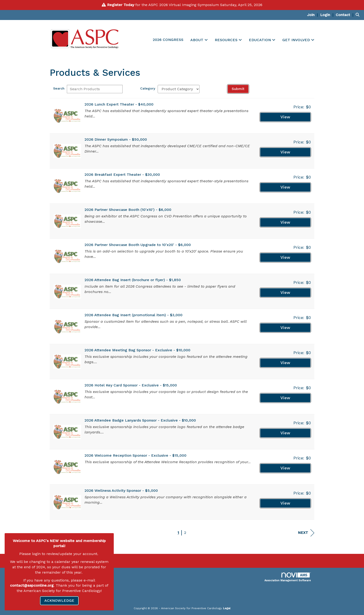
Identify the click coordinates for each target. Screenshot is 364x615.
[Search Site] (358, 15)
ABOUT (197, 40)
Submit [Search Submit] (238, 89)
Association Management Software (288, 577)
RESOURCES (227, 40)
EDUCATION (260, 40)
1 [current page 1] (178, 533)
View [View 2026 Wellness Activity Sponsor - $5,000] (285, 503)
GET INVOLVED (297, 40)
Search (59, 88)
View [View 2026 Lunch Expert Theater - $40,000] (285, 117)
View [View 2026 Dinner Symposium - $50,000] (285, 152)
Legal (227, 608)
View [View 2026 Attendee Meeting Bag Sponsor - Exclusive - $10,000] (285, 363)
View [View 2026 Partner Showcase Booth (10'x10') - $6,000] (285, 222)
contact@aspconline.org (32, 585)
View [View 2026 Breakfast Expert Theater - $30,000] (285, 187)
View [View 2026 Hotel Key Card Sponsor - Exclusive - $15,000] (285, 398)
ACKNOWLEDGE (59, 600)
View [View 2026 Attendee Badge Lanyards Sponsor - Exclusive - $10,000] (285, 433)
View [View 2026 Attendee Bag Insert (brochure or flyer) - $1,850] (285, 293)
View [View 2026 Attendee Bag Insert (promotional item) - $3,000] (285, 328)
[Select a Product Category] (179, 89)
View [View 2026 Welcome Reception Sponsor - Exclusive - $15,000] (285, 468)
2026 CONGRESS (168, 40)
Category (148, 88)
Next (306, 533)
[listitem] (313, 15)
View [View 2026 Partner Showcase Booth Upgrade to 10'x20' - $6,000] (285, 257)
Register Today (121, 5)
